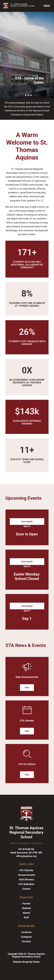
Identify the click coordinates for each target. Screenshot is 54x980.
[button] (23, 95)
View (27, 688)
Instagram (26, 937)
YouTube (26, 941)
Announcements (26, 875)
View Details (27, 522)
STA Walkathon (26, 884)
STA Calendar (26, 870)
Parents (26, 904)
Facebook (26, 932)
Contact (26, 889)
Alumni (26, 913)
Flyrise (36, 962)
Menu (47, 6)
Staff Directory (26, 880)
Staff (26, 917)
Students (26, 908)
